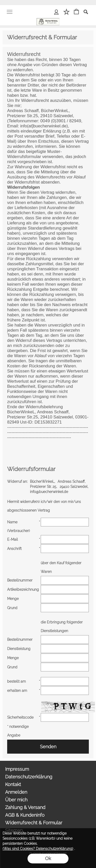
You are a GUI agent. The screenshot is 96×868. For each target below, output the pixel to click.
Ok (48, 858)
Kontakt (13, 784)
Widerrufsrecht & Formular (34, 823)
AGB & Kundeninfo (25, 815)
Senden (48, 747)
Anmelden (16, 792)
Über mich (16, 800)
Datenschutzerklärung (29, 777)
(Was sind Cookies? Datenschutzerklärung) (38, 849)
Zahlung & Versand (25, 807)
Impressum (17, 769)
